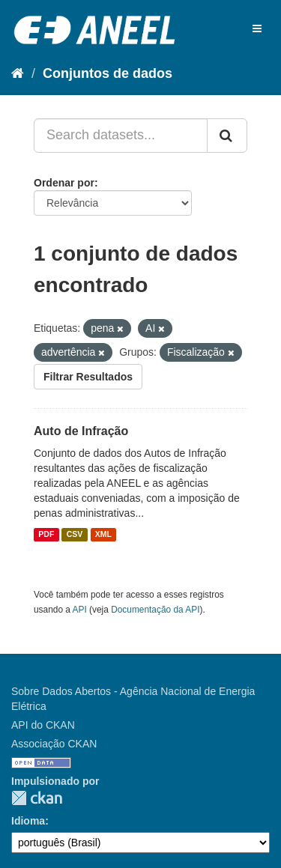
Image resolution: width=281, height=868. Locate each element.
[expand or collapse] (257, 28)
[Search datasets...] (121, 136)
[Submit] (227, 136)
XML (103, 535)
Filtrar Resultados (88, 377)
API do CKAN (43, 725)
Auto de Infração (81, 431)
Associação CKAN (54, 744)
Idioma (28, 821)
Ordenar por (64, 183)
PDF (46, 535)
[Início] (18, 73)
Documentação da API (155, 610)
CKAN (37, 798)
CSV (75, 535)
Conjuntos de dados (108, 73)
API (80, 610)
